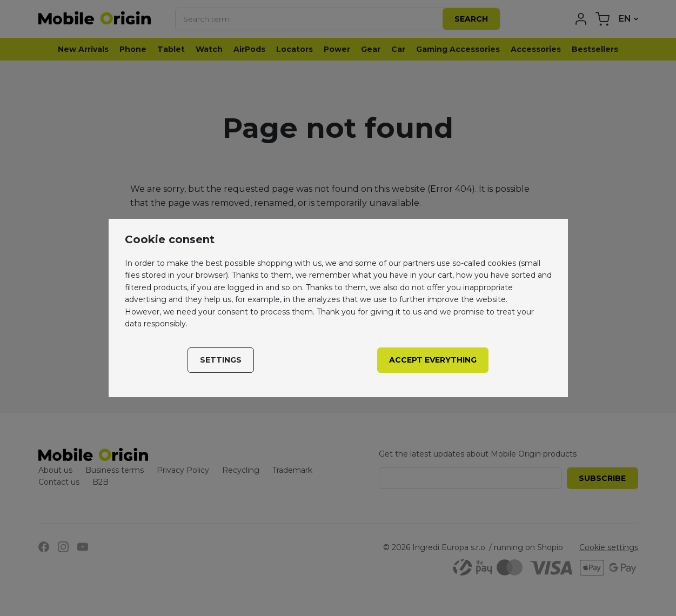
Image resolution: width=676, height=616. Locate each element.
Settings (221, 360)
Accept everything (433, 360)
